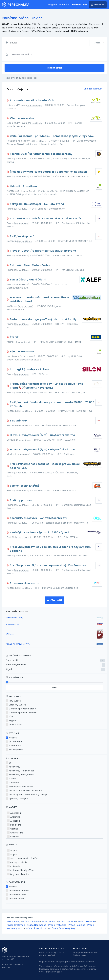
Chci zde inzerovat (93, 89)
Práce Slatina (49, 922)
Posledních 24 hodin (17, 891)
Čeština (12, 829)
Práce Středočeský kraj (62, 928)
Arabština (13, 821)
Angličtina (14, 817)
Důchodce (13, 783)
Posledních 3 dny (16, 895)
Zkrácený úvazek (16, 705)
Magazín (53, 5)
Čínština (13, 837)
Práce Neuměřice (37, 925)
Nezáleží (11, 738)
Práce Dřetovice (16, 925)
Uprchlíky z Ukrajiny (17, 798)
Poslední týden (15, 899)
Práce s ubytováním (16, 665)
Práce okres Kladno (36, 928)
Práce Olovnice (86, 922)
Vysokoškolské (14, 750)
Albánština (14, 813)
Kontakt (6, 967)
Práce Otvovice (67, 922)
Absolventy (13, 767)
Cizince (11, 779)
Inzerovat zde (79, 5)
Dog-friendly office (18, 874)
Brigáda (9, 669)
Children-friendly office (20, 870)
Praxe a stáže (14, 725)
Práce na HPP (12, 660)
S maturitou (13, 746)
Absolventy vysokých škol (20, 775)
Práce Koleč (14, 922)
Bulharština (14, 825)
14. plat (12, 854)
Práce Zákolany (31, 922)
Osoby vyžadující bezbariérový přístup (26, 795)
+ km (97, 43)
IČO (9, 717)
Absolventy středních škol (20, 771)
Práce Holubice (77, 925)
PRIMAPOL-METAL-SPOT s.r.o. (20, 644)
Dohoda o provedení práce (21, 709)
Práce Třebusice (57, 925)
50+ (9, 763)
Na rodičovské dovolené (19, 787)
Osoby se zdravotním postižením (24, 791)
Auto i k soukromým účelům (23, 858)
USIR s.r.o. (10, 634)
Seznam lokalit (80, 949)
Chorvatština (15, 833)
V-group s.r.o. (12, 624)
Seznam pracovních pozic (52, 949)
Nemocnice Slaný (14, 618)
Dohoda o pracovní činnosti (21, 713)
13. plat (12, 850)
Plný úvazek (13, 701)
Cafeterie (13, 866)
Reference (64, 5)
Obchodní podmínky (12, 964)
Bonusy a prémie (17, 862)
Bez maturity (14, 742)
